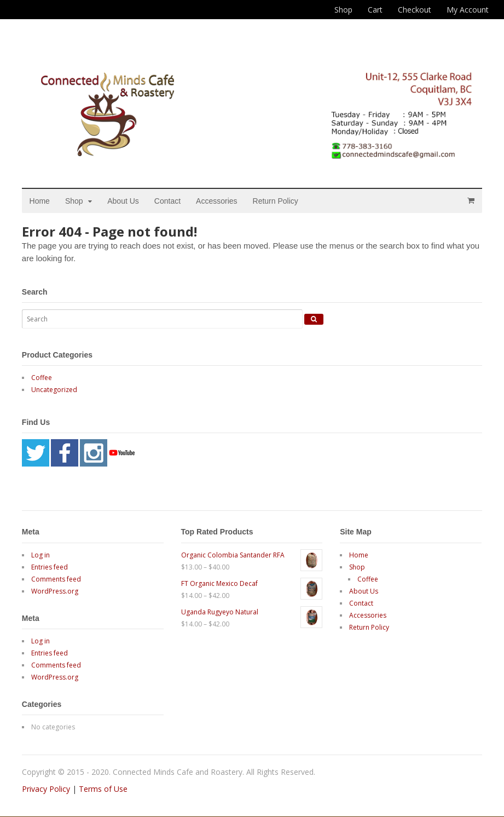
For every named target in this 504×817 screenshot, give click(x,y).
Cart (375, 10)
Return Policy (276, 201)
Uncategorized (54, 390)
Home (40, 201)
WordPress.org (55, 591)
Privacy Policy (46, 789)
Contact (167, 201)
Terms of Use (103, 789)
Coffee (42, 378)
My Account (468, 10)
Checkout (415, 10)
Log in (40, 555)
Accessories (217, 201)
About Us (124, 201)
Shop (343, 10)
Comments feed (56, 579)
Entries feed (50, 567)
